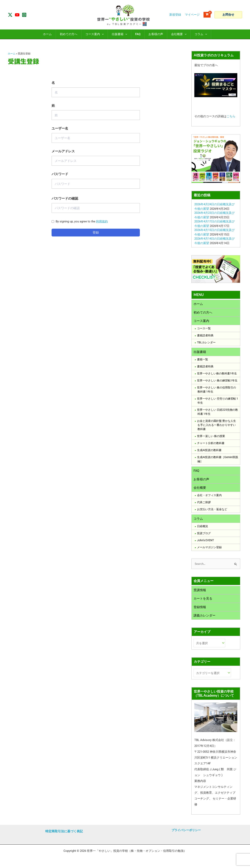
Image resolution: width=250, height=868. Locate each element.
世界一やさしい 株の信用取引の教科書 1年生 (217, 390)
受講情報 (200, 592)
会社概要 (200, 489)
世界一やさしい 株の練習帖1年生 (217, 381)
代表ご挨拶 (204, 504)
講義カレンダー (204, 618)
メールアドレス (63, 151)
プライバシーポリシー (186, 830)
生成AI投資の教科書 (209, 451)
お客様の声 (201, 480)
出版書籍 (200, 353)
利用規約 (102, 221)
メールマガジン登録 (209, 549)
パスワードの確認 (65, 199)
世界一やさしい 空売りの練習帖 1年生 (218, 402)
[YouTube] (17, 15)
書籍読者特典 (205, 336)
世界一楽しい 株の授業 (211, 437)
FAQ (196, 472)
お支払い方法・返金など (212, 511)
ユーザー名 (60, 128)
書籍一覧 (203, 360)
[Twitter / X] (10, 15)
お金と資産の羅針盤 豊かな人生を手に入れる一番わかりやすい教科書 (217, 426)
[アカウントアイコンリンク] (192, 15)
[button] (228, 15)
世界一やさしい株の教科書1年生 (217, 374)
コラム (198, 520)
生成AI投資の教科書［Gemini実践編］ (218, 460)
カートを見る (203, 601)
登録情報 (200, 609)
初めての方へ (203, 313)
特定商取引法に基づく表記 (64, 831)
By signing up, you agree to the (82, 221)
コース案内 (201, 321)
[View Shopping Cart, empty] (207, 15)
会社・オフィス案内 (209, 497)
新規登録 (175, 15)
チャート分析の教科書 (211, 444)
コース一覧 (204, 329)
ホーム (12, 54)
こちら (231, 116)
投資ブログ (204, 535)
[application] (102, 34)
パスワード (60, 174)
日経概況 (203, 528)
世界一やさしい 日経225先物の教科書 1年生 (217, 413)
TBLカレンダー (206, 343)
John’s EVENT (205, 542)
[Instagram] (24, 15)
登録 (96, 232)
